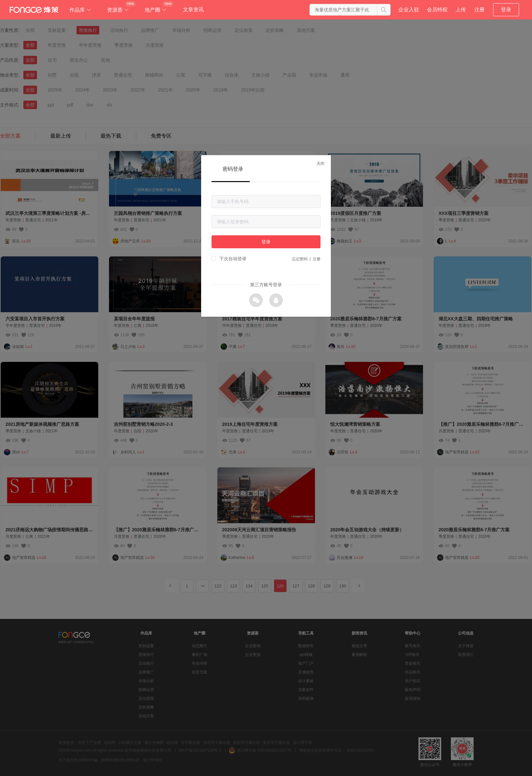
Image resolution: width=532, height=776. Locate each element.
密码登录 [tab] (233, 169)
